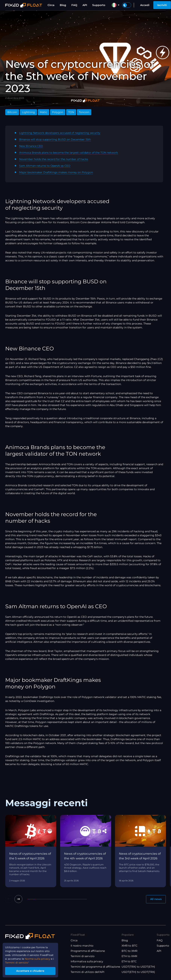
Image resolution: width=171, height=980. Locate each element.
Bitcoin (12, 112)
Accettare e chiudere (31, 971)
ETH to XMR (129, 956)
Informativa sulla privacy (87, 961)
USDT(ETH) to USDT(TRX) (138, 972)
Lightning (28, 112)
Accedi (145, 5)
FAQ (74, 5)
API (85, 5)
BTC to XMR (129, 951)
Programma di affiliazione (88, 951)
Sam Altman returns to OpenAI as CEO (45, 166)
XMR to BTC (129, 946)
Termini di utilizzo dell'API (87, 972)
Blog (63, 5)
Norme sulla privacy (35, 958)
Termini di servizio (83, 956)
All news (156, 899)
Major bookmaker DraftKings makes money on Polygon (56, 172)
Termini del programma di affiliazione (95, 967)
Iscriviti (162, 5)
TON (71, 112)
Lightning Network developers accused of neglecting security (60, 133)
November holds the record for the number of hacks (54, 159)
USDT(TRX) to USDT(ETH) (138, 967)
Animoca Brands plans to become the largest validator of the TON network (68, 153)
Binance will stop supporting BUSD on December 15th (55, 139)
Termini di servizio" (18, 962)
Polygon (58, 112)
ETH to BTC (129, 961)
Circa (51, 5)
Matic (44, 112)
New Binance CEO (31, 146)
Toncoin (84, 112)
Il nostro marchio (82, 946)
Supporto (99, 5)
